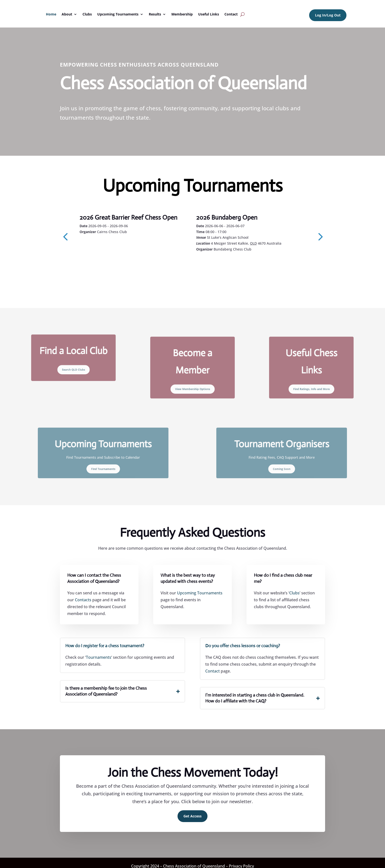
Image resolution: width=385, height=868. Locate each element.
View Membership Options (192, 383)
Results (155, 14)
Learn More (102, 245)
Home (51, 14)
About (67, 14)
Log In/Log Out (328, 15)
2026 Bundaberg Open (227, 217)
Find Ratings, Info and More (312, 383)
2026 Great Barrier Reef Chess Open (128, 217)
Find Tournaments (103, 464)
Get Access (192, 816)
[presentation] (65, 236)
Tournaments (99, 657)
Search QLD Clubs (73, 366)
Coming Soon (282, 464)
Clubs (87, 14)
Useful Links (209, 14)
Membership (182, 14)
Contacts (83, 600)
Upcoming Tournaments (118, 14)
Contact (231, 14)
